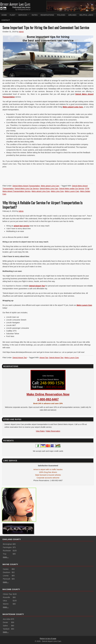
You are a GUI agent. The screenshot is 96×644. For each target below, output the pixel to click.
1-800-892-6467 (48, 399)
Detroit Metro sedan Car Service (72, 189)
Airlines (72, 15)
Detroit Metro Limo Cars (49, 189)
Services (23, 15)
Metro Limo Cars (57, 191)
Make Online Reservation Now (48, 394)
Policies (61, 15)
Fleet (12, 15)
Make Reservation (53, 431)
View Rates (40, 431)
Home (4, 15)
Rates (35, 15)
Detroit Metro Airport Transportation (26, 186)
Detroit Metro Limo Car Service (27, 189)
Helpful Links (86, 15)
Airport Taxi (44, 358)
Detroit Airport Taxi (20, 358)
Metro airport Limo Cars (73, 107)
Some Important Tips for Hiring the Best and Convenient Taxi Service (46, 28)
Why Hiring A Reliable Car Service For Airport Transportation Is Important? (42, 205)
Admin (21, 32)
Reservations (47, 15)
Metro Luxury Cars (72, 191)
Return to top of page (48, 638)
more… (6, 557)
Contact (6, 20)
